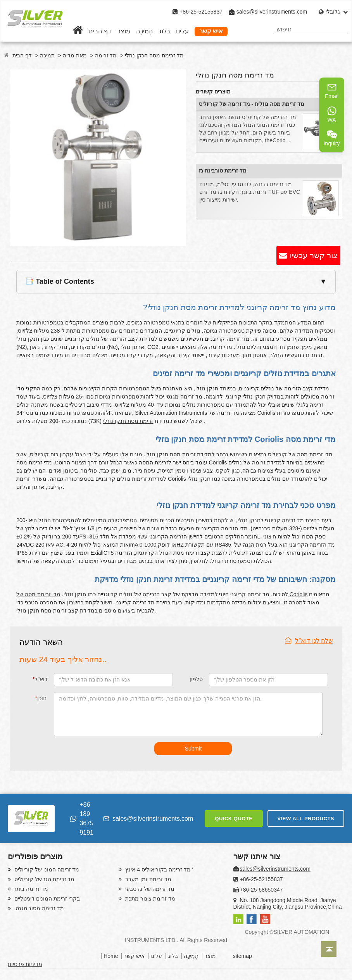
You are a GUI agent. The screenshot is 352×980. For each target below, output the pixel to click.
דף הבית (100, 31)
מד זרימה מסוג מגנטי (38, 908)
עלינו (182, 31)
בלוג (165, 31)
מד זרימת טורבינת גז (223, 171)
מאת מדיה (75, 55)
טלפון (196, 679)
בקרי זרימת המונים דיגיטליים (46, 899)
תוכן (41, 698)
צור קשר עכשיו (314, 255)
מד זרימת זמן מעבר (148, 879)
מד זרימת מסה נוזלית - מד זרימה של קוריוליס (252, 104)
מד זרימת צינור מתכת (149, 899)
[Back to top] (329, 949)
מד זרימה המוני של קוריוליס (46, 870)
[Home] (78, 31)
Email (332, 91)
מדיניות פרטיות (25, 964)
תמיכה (47, 55)
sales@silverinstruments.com (272, 12)
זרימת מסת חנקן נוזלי (128, 421)
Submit (193, 749)
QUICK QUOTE (234, 819)
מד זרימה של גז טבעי (149, 889)
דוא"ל (40, 679)
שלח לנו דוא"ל (309, 641)
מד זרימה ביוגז (30, 889)
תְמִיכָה (145, 31)
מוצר (124, 31)
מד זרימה (106, 55)
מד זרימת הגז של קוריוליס (44, 879)
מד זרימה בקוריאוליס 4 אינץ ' (158, 870)
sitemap (242, 956)
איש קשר (211, 31)
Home (111, 956)
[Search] (339, 29)
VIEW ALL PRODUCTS (306, 819)
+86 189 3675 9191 (82, 819)
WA (332, 114)
